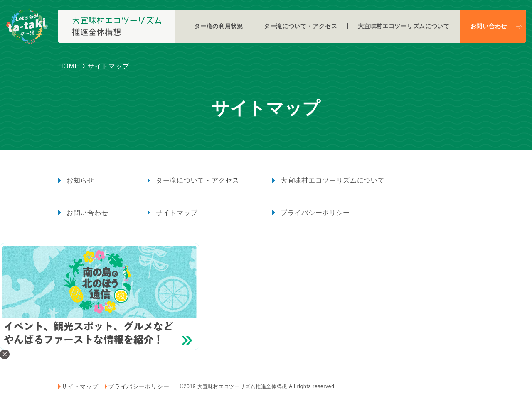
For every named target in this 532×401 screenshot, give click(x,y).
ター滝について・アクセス (300, 26)
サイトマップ (177, 213)
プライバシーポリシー (315, 213)
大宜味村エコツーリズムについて (404, 26)
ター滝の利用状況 (219, 26)
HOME (69, 66)
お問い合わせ (489, 26)
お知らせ (80, 180)
